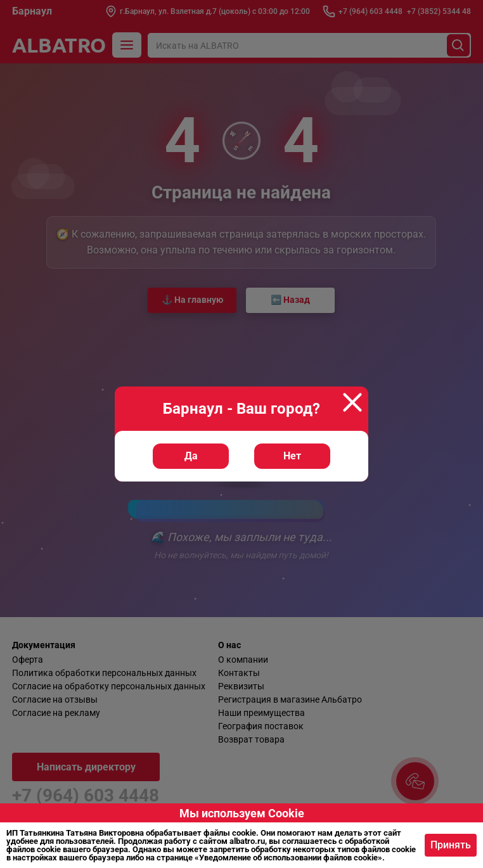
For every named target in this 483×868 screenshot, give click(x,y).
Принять (451, 845)
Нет (292, 456)
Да (191, 456)
